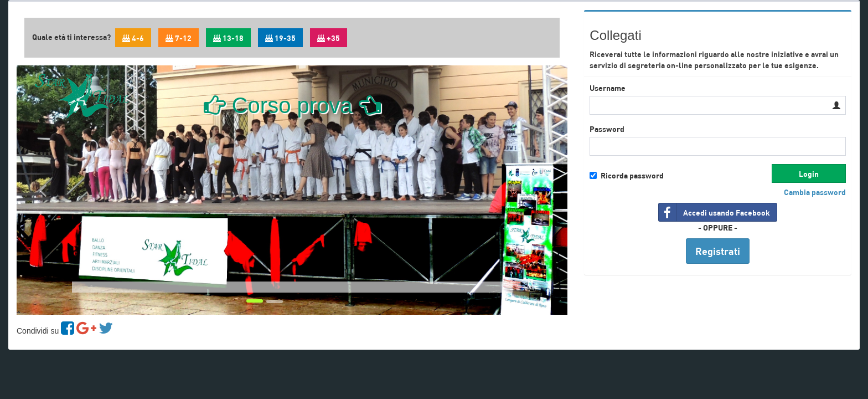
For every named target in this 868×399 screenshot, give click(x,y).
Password (607, 129)
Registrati (718, 251)
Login (809, 173)
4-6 (133, 38)
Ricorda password (627, 175)
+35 (329, 38)
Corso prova (292, 105)
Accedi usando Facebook (714, 212)
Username (608, 88)
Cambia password (815, 192)
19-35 (280, 38)
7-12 (179, 38)
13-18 (228, 38)
